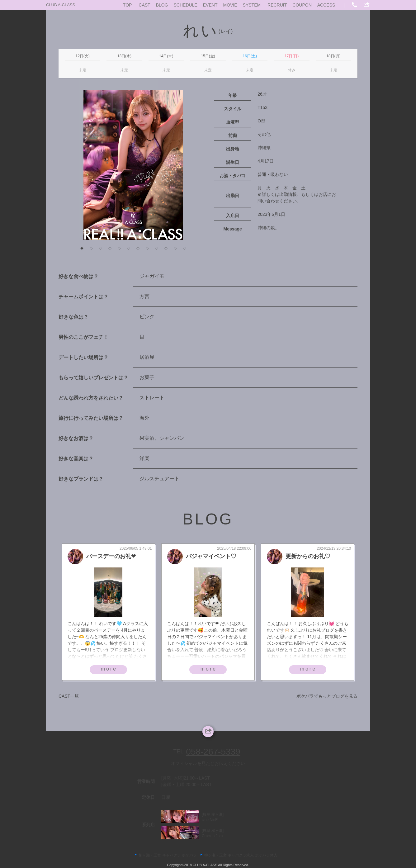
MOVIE (230, 5)
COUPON (302, 5)
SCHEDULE (186, 5)
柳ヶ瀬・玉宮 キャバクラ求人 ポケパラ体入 (241, 855)
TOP (128, 5)
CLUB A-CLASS (61, 5)
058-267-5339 (213, 752)
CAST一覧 (69, 696)
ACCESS (326, 5)
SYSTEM (252, 5)
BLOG (162, 5)
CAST (144, 5)
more (109, 669)
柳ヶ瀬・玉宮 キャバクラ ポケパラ (168, 855)
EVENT (210, 5)
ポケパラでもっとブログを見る (327, 696)
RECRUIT (277, 5)
